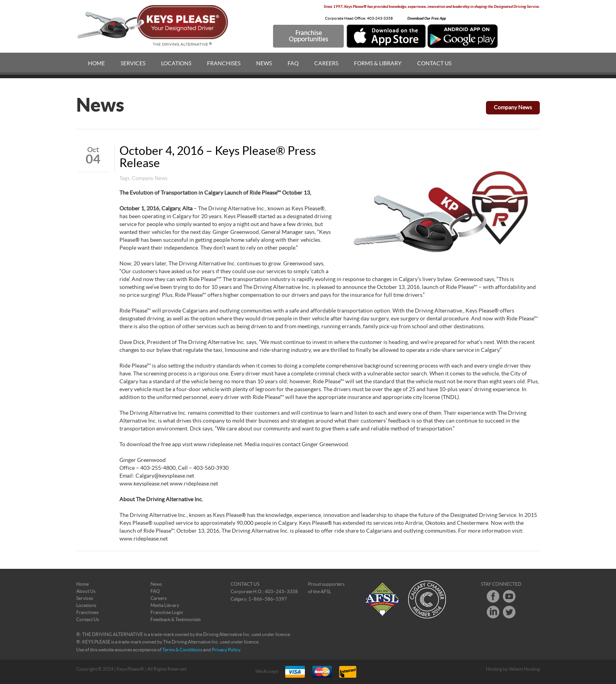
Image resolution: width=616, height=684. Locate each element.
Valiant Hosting (524, 669)
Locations (176, 64)
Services (133, 64)
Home (96, 64)
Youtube (509, 596)
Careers (326, 64)
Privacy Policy (226, 650)
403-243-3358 (380, 18)
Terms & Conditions (182, 650)
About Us (86, 591)
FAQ (293, 64)
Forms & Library (378, 64)
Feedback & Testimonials (176, 620)
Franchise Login (167, 612)
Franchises (224, 64)
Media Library (165, 605)
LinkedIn (493, 612)
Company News (513, 108)
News (264, 64)
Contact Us (434, 64)
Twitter (509, 612)
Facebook (493, 596)
